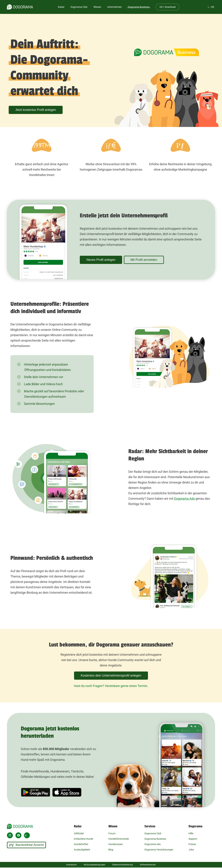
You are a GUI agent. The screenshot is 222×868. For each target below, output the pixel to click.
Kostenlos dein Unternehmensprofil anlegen (111, 675)
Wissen (113, 826)
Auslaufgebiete (82, 850)
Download (167, 7)
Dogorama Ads (184, 499)
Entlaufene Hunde (84, 839)
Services (150, 826)
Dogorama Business (139, 7)
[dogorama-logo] (20, 7)
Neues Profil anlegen (102, 260)
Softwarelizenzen (148, 865)
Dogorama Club (79, 7)
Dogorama (195, 826)
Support (193, 839)
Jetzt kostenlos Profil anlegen (36, 110)
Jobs (191, 850)
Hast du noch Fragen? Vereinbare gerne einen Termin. (111, 686)
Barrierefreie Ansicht (26, 845)
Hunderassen (116, 844)
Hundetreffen (81, 844)
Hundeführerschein (119, 839)
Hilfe (191, 833)
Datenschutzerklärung (123, 865)
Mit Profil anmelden (146, 260)
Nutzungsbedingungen (95, 865)
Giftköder (79, 833)
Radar (61, 7)
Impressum (72, 865)
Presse (192, 844)
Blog (111, 850)
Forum (112, 833)
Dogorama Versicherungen (159, 850)
